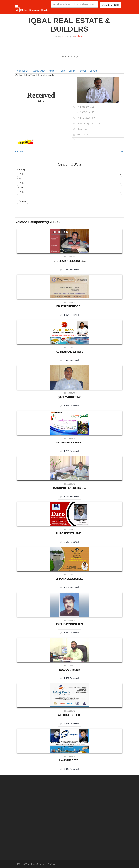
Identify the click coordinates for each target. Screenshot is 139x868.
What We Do (23, 71)
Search (22, 201)
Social (83, 71)
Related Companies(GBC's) (37, 222)
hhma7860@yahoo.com (89, 123)
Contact (72, 71)
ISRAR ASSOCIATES (69, 624)
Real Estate (80, 36)
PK (63, 36)
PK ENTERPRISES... (69, 306)
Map (63, 71)
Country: (21, 169)
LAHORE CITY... (69, 760)
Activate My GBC (111, 5)
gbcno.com (82, 129)
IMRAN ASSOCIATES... (69, 579)
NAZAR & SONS (69, 670)
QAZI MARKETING (69, 397)
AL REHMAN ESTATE (69, 352)
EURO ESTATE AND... (70, 533)
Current (93, 71)
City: (19, 178)
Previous (19, 151)
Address (53, 71)
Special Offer (39, 71)
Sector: (21, 187)
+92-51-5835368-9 (86, 118)
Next (122, 151)
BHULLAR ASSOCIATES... (69, 261)
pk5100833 (82, 135)
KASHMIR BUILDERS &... (69, 488)
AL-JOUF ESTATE (69, 715)
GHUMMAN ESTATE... (69, 443)
